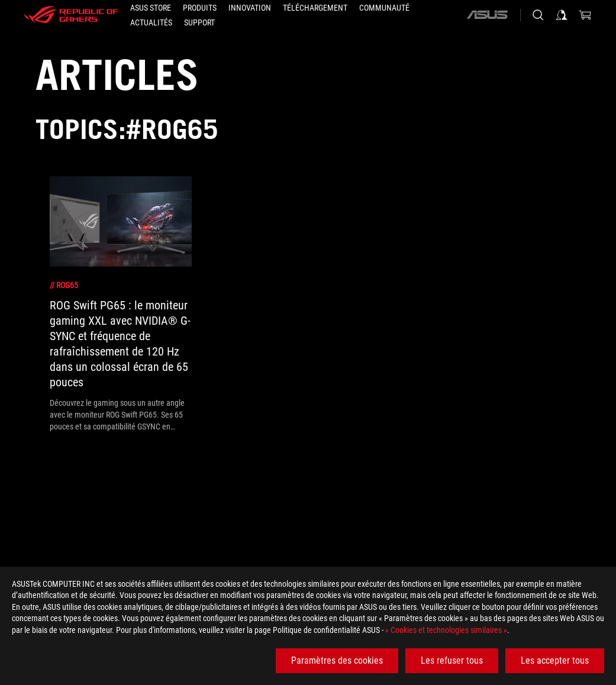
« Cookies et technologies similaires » (446, 630)
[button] (200, 8)
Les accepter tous (555, 660)
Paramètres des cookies (337, 660)
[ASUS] (487, 15)
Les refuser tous (452, 660)
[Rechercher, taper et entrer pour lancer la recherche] (538, 15)
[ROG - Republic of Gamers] (71, 15)
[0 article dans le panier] (585, 15)
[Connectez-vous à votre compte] (562, 15)
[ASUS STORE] (151, 8)
